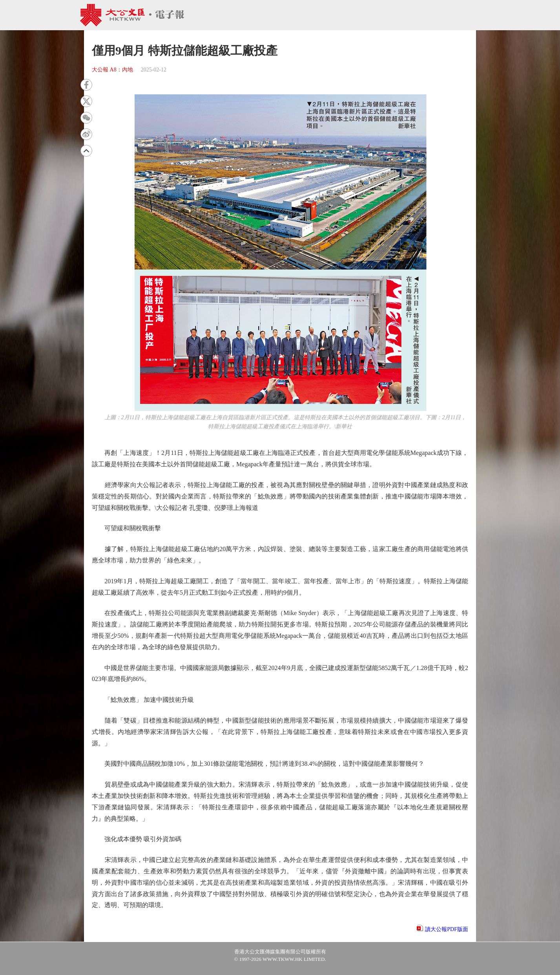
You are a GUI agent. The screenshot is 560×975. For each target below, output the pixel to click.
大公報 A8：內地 (112, 70)
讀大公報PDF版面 (447, 929)
